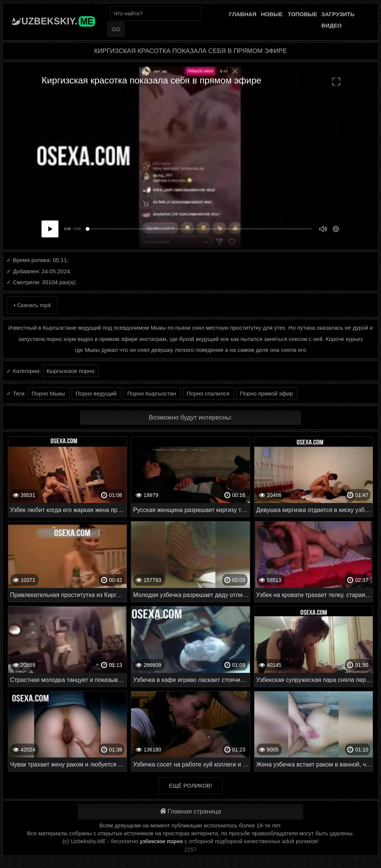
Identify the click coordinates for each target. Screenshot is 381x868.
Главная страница (191, 811)
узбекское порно (161, 841)
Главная (243, 14)
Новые (272, 14)
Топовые (302, 14)
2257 (190, 849)
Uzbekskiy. (58, 21)
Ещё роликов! (190, 785)
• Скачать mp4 (32, 305)
